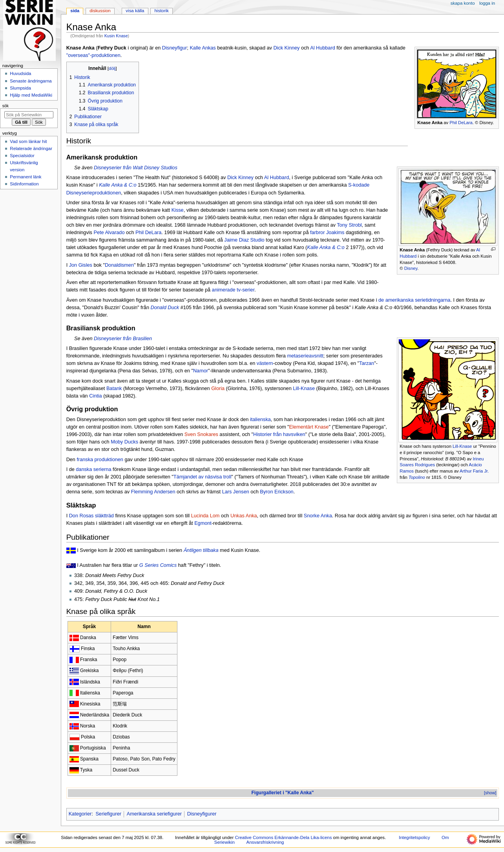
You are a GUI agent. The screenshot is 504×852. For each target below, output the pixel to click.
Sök (5, 106)
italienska (260, 420)
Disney (411, 268)
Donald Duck (165, 308)
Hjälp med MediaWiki (31, 95)
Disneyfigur (174, 48)
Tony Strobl (349, 225)
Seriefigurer (108, 814)
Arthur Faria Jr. (474, 471)
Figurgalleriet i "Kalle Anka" (283, 793)
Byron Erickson (277, 492)
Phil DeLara (461, 123)
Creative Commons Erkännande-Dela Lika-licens (283, 837)
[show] (490, 793)
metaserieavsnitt (305, 356)
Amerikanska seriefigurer (154, 814)
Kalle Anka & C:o (118, 185)
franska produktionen (100, 460)
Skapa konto (463, 3)
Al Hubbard (322, 48)
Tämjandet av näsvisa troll (202, 477)
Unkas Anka (244, 516)
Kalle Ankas (203, 48)
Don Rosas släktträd (91, 516)
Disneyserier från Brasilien (123, 339)
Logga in (487, 3)
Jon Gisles (81, 265)
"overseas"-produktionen (93, 55)
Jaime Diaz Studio (244, 240)
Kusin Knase (116, 36)
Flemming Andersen (153, 492)
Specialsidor (22, 156)
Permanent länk (26, 177)
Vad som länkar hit (28, 141)
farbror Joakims (327, 233)
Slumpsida (20, 88)
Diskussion (100, 11)
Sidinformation (24, 184)
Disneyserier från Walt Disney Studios (136, 168)
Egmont (203, 523)
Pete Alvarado (109, 233)
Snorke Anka (318, 516)
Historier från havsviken (279, 434)
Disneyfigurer (202, 814)
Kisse (178, 210)
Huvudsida (20, 73)
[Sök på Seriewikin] (29, 115)
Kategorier (80, 814)
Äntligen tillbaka (201, 550)
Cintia (95, 396)
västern (265, 363)
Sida (75, 11)
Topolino (417, 477)
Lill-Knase (462, 446)
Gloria (218, 388)
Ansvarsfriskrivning (265, 842)
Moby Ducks (124, 442)
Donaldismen (119, 265)
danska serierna (93, 469)
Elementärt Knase (309, 427)
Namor (201, 371)
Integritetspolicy (414, 837)
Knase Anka (430, 123)
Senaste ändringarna (31, 81)
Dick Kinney (286, 48)
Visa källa (135, 11)
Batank (114, 388)
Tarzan (367, 363)
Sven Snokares (201, 434)
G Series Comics (158, 565)
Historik (162, 11)
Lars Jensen (236, 492)
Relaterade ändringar (31, 148)
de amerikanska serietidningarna (414, 300)
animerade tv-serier (233, 290)
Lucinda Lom (205, 516)
